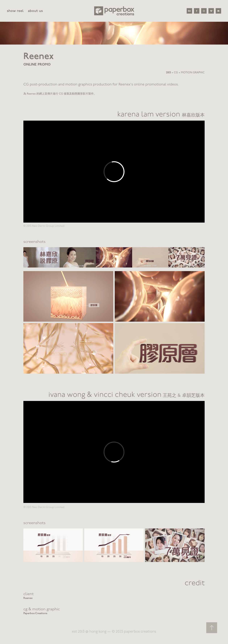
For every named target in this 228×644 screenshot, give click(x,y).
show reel (15, 11)
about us (35, 11)
